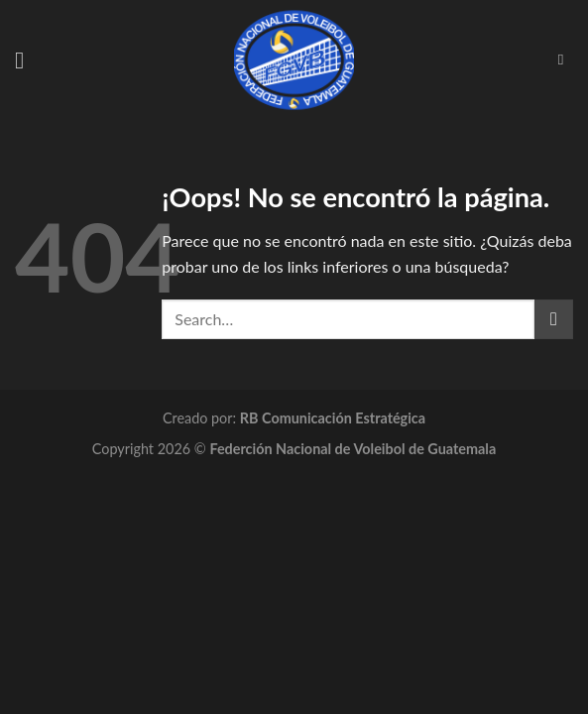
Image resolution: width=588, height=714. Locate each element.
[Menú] (27, 60)
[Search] (566, 59)
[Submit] (554, 319)
